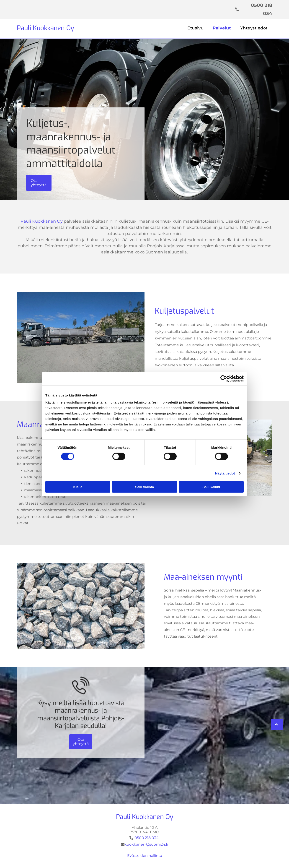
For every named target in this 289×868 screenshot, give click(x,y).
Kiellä (78, 487)
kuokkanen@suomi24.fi (146, 844)
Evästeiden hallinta (145, 856)
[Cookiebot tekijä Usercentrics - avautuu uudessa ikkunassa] (224, 378)
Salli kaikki (211, 487)
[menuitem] (195, 28)
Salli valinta (145, 487)
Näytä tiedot (225, 473)
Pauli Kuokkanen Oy (45, 28)
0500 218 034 (147, 838)
